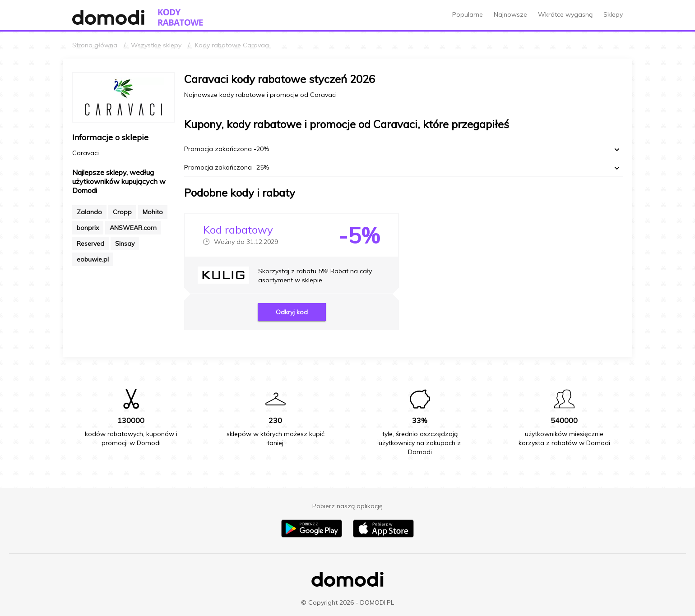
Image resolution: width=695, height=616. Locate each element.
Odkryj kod (292, 312)
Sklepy (613, 14)
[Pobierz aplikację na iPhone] (383, 535)
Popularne (468, 14)
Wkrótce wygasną (565, 14)
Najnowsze (510, 14)
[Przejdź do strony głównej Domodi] (108, 17)
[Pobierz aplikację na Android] (312, 535)
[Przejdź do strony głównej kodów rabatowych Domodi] (181, 17)
